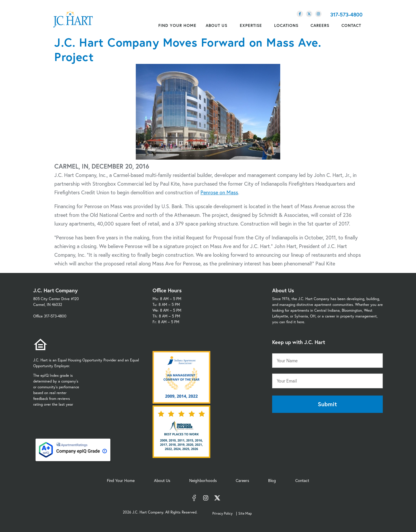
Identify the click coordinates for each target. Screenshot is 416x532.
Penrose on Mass (219, 192)
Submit (327, 404)
